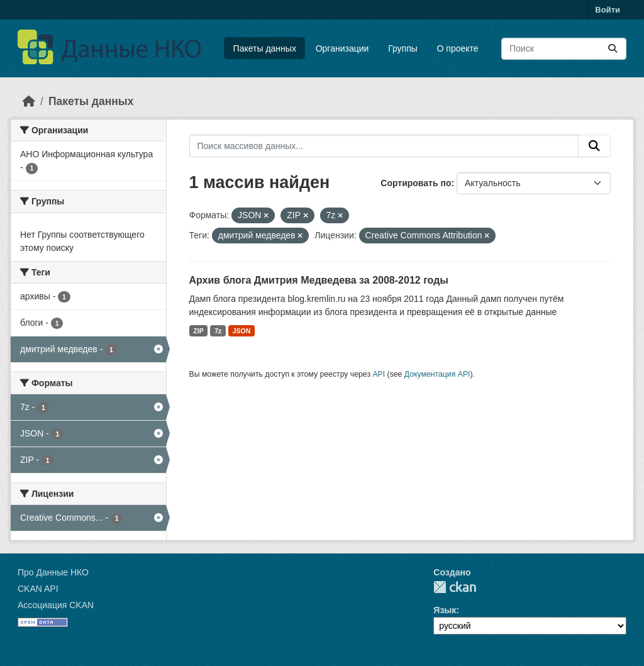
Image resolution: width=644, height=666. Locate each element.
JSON (242, 331)
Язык (445, 610)
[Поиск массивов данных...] (564, 49)
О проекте (458, 48)
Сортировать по (416, 183)
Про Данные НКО (53, 572)
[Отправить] (613, 49)
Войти (608, 10)
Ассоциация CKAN (56, 605)
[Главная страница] (29, 101)
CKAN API (38, 589)
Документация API (437, 374)
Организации (342, 48)
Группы (403, 48)
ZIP (198, 331)
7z (218, 331)
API (379, 374)
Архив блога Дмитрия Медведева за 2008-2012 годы (319, 280)
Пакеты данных (265, 48)
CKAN (455, 587)
